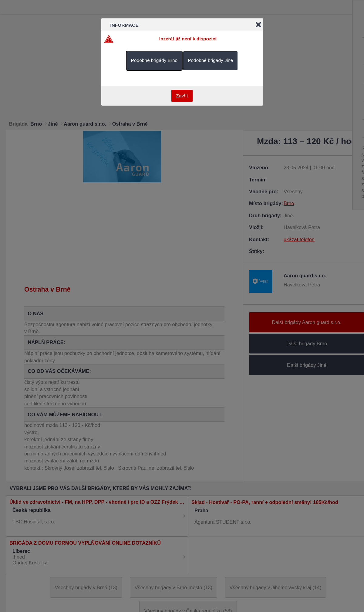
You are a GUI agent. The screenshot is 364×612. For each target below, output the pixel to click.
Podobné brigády (154, 60)
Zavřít (182, 96)
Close (258, 25)
